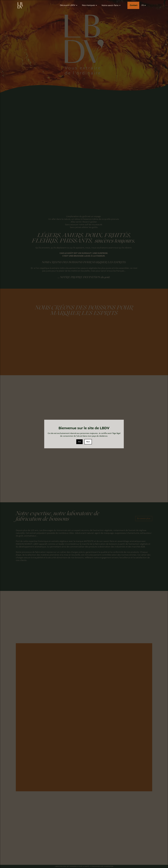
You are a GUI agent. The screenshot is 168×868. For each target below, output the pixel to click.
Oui (79, 442)
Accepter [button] (126, 860)
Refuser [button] (111, 860)
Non (88, 442)
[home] (20, 5)
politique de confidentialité (50, 864)
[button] (138, 860)
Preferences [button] (98, 860)
